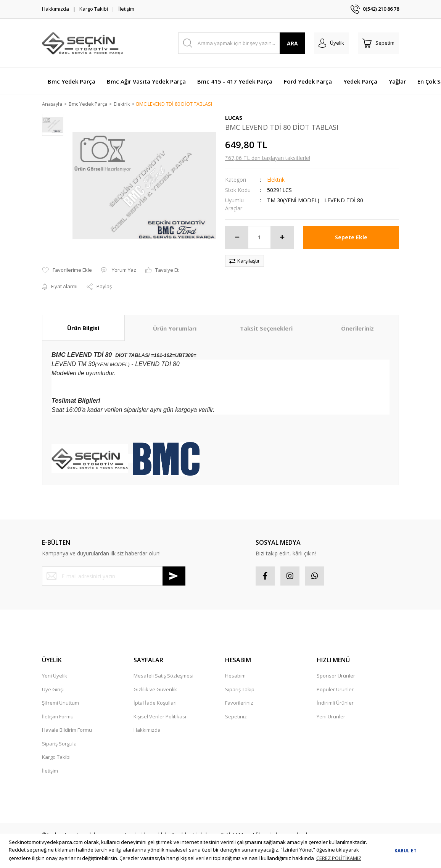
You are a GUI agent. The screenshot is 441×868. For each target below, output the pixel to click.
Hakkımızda (56, 9)
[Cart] (378, 43)
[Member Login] (331, 43)
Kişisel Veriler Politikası (160, 717)
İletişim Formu (58, 717)
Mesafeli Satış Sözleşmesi (163, 676)
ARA (292, 43)
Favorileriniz (239, 703)
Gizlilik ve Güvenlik (155, 690)
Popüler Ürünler (335, 690)
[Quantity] (259, 238)
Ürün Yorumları (175, 328)
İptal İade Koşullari (155, 703)
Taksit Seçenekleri (266, 328)
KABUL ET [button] (406, 850)
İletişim (126, 9)
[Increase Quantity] (282, 238)
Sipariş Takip (240, 690)
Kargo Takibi (94, 9)
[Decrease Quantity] (237, 238)
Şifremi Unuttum (60, 703)
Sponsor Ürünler (336, 676)
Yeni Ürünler (331, 717)
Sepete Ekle (351, 238)
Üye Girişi (53, 690)
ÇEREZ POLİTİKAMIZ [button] (339, 858)
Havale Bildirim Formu (67, 730)
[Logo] (83, 43)
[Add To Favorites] (67, 271)
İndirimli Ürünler (335, 703)
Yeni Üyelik (55, 676)
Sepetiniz (236, 717)
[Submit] (174, 576)
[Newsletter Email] (114, 576)
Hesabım (235, 676)
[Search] (242, 43)
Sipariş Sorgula (59, 744)
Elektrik (276, 180)
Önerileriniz (357, 328)
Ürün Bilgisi (83, 328)
